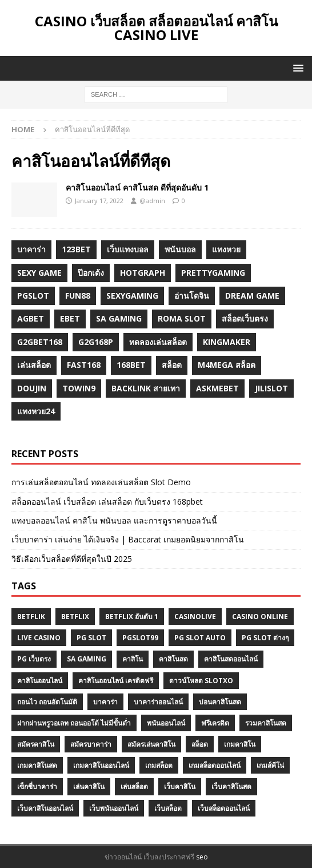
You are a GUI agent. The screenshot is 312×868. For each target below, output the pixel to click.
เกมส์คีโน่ (270, 765)
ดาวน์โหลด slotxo (201, 681)
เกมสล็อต (159, 765)
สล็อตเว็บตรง (245, 318)
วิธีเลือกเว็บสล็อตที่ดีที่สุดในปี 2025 (72, 559)
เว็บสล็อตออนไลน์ (224, 808)
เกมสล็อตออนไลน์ (215, 765)
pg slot (91, 638)
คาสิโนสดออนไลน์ (231, 659)
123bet (76, 249)
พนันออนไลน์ (166, 723)
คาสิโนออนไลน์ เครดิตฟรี (116, 681)
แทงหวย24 (36, 411)
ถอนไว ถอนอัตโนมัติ (47, 702)
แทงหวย (226, 249)
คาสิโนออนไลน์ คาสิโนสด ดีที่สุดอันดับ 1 (137, 187)
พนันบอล (180, 249)
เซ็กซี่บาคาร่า (37, 786)
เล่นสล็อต (34, 365)
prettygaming (213, 273)
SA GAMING (87, 659)
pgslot (33, 296)
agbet (31, 318)
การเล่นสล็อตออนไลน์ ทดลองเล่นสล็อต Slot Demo (101, 482)
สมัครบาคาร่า (91, 744)
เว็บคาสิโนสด (231, 786)
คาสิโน (133, 659)
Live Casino (39, 638)
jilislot (271, 388)
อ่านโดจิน (192, 296)
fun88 (78, 296)
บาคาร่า (31, 249)
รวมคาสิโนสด (266, 723)
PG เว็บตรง (34, 659)
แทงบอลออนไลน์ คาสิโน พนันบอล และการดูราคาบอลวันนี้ (114, 520)
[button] (296, 68)
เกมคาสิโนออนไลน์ (101, 765)
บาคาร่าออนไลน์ (158, 702)
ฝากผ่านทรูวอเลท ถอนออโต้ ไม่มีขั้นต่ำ (74, 723)
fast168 (84, 365)
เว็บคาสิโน (180, 786)
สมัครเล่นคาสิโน (151, 744)
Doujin (32, 388)
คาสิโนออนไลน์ (40, 681)
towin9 (79, 388)
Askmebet (217, 388)
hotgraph (143, 273)
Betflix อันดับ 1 (132, 617)
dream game (252, 296)
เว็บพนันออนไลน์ (114, 808)
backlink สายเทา (146, 388)
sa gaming (119, 318)
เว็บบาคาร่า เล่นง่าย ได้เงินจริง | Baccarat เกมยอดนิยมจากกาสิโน (128, 539)
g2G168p (96, 342)
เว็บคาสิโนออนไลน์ (45, 808)
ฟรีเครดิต (215, 723)
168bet (131, 365)
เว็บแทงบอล (128, 249)
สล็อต (172, 365)
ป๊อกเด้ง (91, 273)
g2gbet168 (40, 342)
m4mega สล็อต (227, 365)
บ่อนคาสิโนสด (220, 702)
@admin (152, 201)
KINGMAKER (227, 342)
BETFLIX (75, 617)
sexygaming (132, 296)
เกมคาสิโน (240, 744)
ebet (70, 318)
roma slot (182, 318)
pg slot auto (200, 638)
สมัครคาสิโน (36, 744)
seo (202, 857)
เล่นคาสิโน (89, 786)
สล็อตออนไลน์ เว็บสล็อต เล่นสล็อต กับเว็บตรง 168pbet (107, 502)
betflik (31, 617)
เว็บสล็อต (168, 808)
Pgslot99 (140, 638)
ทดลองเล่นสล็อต (158, 342)
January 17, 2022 (99, 201)
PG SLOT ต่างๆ (265, 638)
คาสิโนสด (173, 659)
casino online (260, 617)
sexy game (39, 273)
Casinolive (195, 617)
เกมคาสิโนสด (37, 765)
